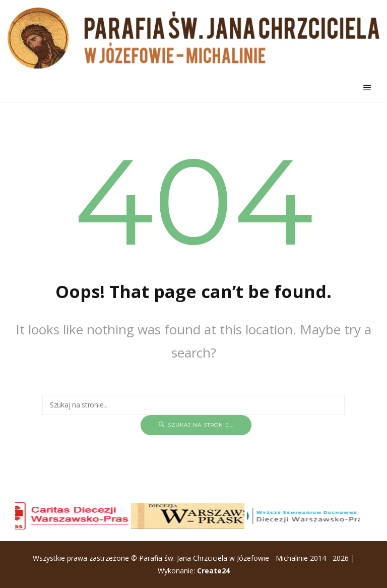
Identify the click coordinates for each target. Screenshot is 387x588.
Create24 (213, 571)
